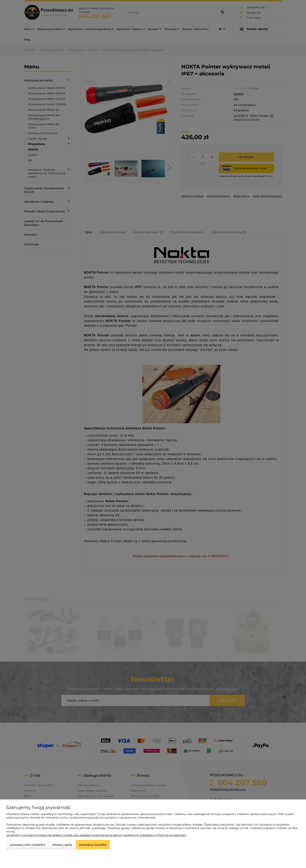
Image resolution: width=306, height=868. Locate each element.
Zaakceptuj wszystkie (93, 845)
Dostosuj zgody (62, 845)
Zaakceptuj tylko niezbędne (27, 845)
